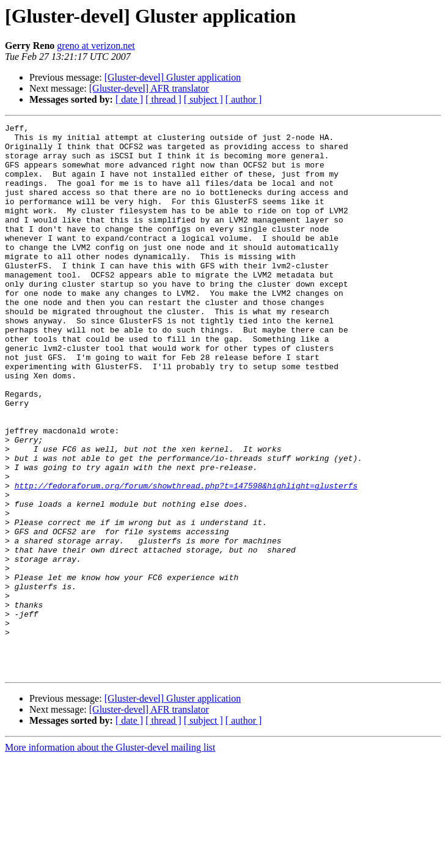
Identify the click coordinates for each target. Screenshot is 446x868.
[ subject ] (203, 99)
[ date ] (129, 99)
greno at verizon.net (96, 46)
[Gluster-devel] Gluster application (173, 77)
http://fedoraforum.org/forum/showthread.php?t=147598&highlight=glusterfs (186, 559)
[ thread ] (163, 99)
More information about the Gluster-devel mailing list (110, 857)
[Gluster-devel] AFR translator (149, 88)
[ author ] (244, 99)
